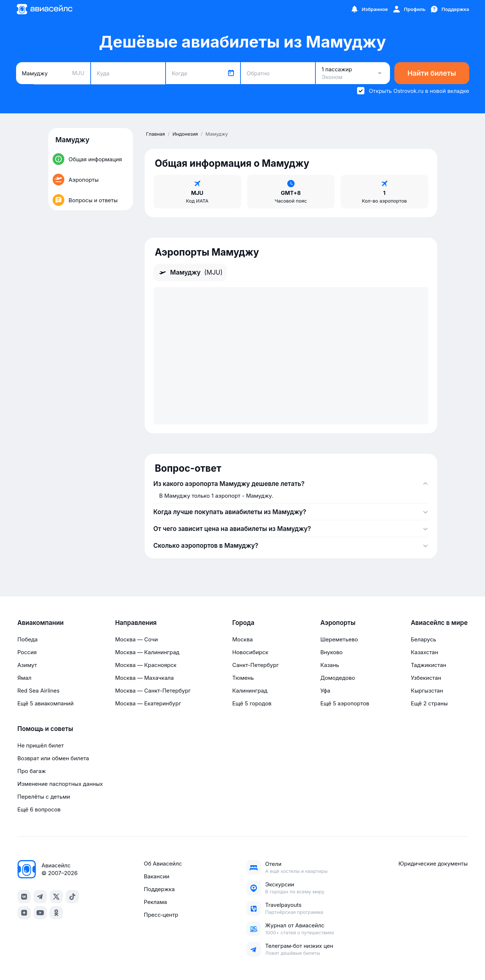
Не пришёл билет (41, 745)
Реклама (155, 902)
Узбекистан (426, 678)
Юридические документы (433, 864)
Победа (28, 639)
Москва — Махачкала (144, 678)
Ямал (24, 678)
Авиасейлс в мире (439, 623)
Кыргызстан (427, 691)
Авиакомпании (41, 623)
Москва (242, 639)
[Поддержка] (450, 9)
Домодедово (338, 678)
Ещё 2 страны (429, 703)
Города (243, 623)
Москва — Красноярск (146, 665)
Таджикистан (429, 665)
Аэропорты (338, 623)
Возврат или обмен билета (53, 758)
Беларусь (423, 639)
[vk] (24, 897)
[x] (56, 897)
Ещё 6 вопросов (39, 809)
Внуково (331, 652)
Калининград (250, 691)
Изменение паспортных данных (60, 784)
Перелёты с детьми (44, 797)
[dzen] (24, 913)
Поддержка (159, 889)
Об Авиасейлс (163, 864)
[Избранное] (369, 9)
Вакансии (156, 876)
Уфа (325, 691)
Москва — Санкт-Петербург (153, 691)
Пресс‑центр (161, 915)
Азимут (27, 665)
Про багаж (32, 771)
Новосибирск (250, 652)
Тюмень (243, 678)
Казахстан (425, 652)
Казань (330, 665)
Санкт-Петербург (255, 665)
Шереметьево (339, 639)
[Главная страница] (44, 9)
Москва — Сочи (137, 639)
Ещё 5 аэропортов (345, 703)
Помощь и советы (45, 729)
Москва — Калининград (147, 652)
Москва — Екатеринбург (148, 703)
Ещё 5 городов (252, 703)
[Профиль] (409, 9)
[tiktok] (72, 897)
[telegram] (40, 897)
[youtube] (40, 913)
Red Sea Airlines (39, 691)
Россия (27, 652)
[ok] (56, 913)
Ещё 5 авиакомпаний (46, 703)
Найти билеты (432, 73)
